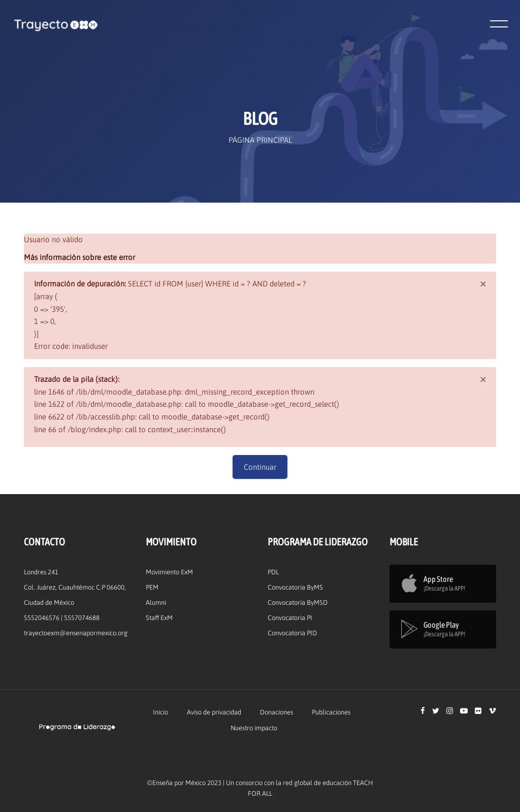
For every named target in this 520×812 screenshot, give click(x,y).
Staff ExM (159, 618)
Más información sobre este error (79, 257)
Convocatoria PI (290, 618)
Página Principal (260, 140)
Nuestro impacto (254, 728)
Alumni (156, 603)
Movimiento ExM (169, 572)
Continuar (260, 467)
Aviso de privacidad (214, 712)
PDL (273, 572)
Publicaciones (331, 712)
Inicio (160, 712)
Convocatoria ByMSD (298, 603)
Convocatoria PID (292, 633)
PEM (152, 587)
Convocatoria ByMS (295, 587)
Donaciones (277, 712)
